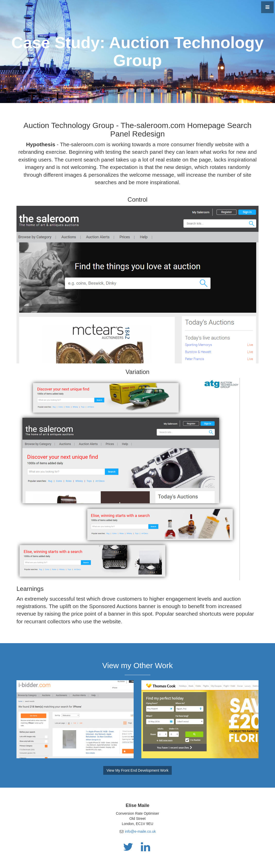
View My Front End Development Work (138, 770)
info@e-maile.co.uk (140, 831)
